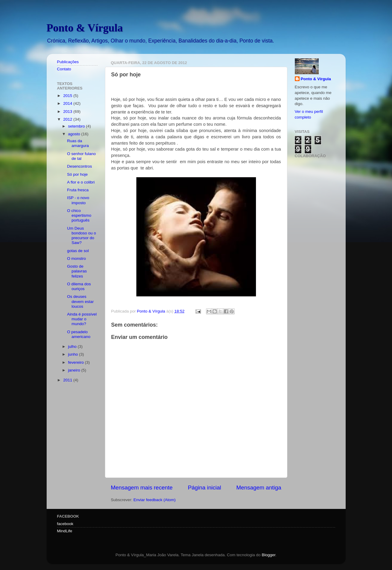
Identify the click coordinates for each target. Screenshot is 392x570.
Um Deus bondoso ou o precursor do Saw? (81, 236)
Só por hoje (77, 174)
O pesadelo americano (79, 334)
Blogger (269, 555)
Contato (64, 69)
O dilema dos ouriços (79, 286)
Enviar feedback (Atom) (154, 500)
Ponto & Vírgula (85, 28)
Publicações (68, 62)
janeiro (75, 370)
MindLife (65, 531)
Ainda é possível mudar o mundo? (82, 319)
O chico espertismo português (79, 215)
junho (74, 354)
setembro (77, 126)
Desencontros (79, 166)
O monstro (76, 259)
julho (73, 347)
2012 (68, 119)
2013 (68, 112)
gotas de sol (78, 251)
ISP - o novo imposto (78, 200)
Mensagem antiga (259, 488)
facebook (65, 524)
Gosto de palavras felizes (77, 271)
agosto (75, 134)
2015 (68, 96)
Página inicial (204, 488)
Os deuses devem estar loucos (80, 301)
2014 (68, 103)
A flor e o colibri (81, 182)
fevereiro (77, 362)
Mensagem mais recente (142, 488)
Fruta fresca (78, 190)
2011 (68, 380)
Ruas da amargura (78, 143)
